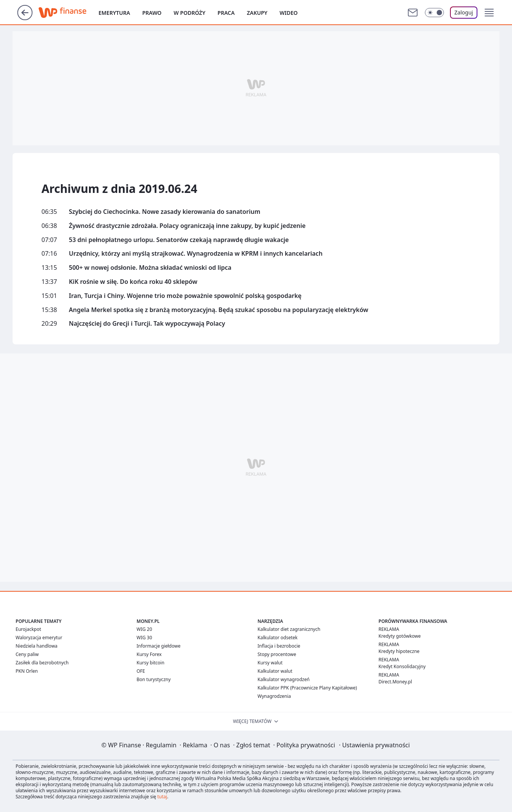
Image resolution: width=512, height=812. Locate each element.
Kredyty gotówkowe (400, 636)
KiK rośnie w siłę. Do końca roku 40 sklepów (133, 282)
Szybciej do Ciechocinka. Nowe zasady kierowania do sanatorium (165, 212)
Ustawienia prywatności (374, 745)
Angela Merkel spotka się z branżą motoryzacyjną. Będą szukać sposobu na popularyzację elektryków (219, 310)
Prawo (152, 13)
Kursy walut (270, 663)
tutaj (162, 797)
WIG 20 (144, 629)
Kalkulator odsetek (277, 638)
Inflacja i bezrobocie (279, 646)
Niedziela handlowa (37, 646)
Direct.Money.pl (395, 682)
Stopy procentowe (277, 654)
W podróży (190, 13)
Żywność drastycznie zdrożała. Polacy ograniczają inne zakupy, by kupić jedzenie (187, 226)
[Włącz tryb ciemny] (434, 13)
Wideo (289, 13)
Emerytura (114, 13)
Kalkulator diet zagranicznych (289, 629)
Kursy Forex (149, 654)
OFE (141, 671)
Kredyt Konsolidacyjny (402, 666)
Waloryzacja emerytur (39, 638)
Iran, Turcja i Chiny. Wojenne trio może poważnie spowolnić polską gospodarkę (185, 296)
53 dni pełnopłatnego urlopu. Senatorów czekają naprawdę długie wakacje (179, 240)
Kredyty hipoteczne (399, 651)
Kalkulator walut (275, 671)
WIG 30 (144, 638)
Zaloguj (464, 12)
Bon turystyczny (154, 679)
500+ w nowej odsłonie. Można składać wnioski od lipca (150, 268)
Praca (226, 13)
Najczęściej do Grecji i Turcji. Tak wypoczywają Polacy (147, 324)
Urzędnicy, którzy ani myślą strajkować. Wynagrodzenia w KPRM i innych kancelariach (196, 254)
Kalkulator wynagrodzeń (284, 679)
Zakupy (257, 13)
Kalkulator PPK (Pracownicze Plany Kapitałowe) (307, 688)
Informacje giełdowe (158, 646)
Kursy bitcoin (150, 663)
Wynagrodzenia (274, 696)
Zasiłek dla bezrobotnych (42, 663)
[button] (489, 13)
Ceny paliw (27, 654)
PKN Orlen (27, 671)
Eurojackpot (28, 629)
